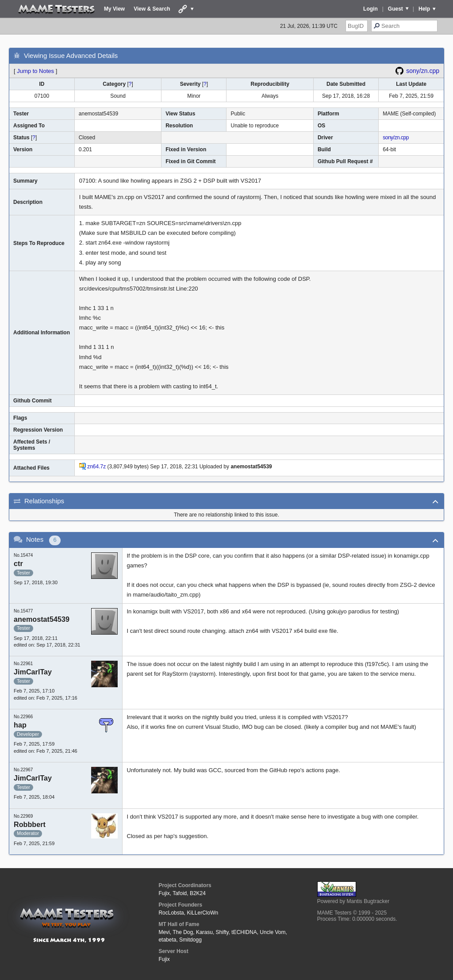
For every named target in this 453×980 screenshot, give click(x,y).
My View (114, 9)
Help (424, 9)
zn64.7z (96, 467)
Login (370, 9)
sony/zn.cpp (423, 71)
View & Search (152, 9)
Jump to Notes (35, 71)
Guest (395, 9)
